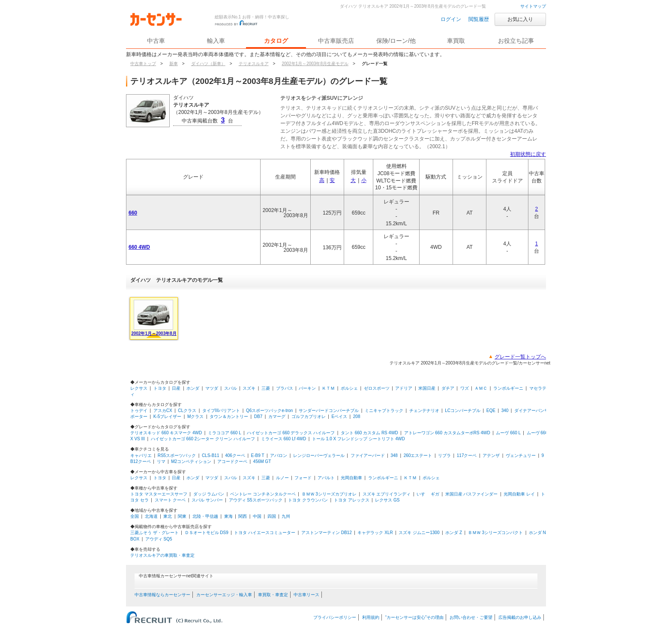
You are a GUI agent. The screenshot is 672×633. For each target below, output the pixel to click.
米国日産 (427, 388)
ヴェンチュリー (521, 455)
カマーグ (277, 417)
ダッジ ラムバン (209, 494)
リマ (161, 461)
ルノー (282, 478)
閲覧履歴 (479, 19)
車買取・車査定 (273, 595)
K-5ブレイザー (168, 417)
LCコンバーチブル (463, 411)
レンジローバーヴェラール (319, 455)
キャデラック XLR (375, 533)
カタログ (276, 41)
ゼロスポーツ (377, 388)
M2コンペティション (191, 461)
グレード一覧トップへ (520, 357)
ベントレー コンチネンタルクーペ (263, 494)
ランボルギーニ (508, 388)
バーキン (307, 388)
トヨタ (160, 388)
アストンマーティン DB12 (327, 533)
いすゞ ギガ (428, 494)
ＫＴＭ (328, 388)
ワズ (465, 388)
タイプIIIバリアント (221, 411)
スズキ (249, 388)
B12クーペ (141, 461)
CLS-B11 (211, 455)
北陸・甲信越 (205, 516)
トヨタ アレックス (352, 500)
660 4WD (139, 247)
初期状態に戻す (528, 154)
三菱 (266, 388)
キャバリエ (141, 455)
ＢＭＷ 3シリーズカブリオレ (329, 494)
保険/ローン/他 (396, 41)
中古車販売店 (336, 41)
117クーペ (467, 455)
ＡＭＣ (481, 388)
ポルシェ (349, 388)
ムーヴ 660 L (508, 433)
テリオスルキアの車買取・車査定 (162, 555)
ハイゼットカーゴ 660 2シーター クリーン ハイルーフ (203, 439)
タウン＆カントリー (229, 417)
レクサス (139, 388)
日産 (176, 388)
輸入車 (216, 41)
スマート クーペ (170, 500)
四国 (272, 516)
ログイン (451, 19)
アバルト (326, 478)
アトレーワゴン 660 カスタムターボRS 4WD (447, 433)
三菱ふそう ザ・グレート (154, 533)
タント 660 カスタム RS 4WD (369, 433)
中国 (257, 516)
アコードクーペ (232, 461)
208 (357, 417)
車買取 (456, 41)
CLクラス (187, 411)
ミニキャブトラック (384, 411)
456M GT (262, 461)
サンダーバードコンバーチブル (329, 411)
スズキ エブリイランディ (387, 494)
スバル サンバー (207, 500)
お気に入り (520, 19)
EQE (491, 411)
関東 (182, 516)
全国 (135, 516)
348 (394, 455)
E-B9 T (258, 455)
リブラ (444, 455)
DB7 (258, 417)
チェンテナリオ (424, 411)
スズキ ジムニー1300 (419, 533)
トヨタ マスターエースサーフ (159, 494)
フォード (303, 478)
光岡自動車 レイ (519, 494)
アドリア (404, 388)
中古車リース (306, 595)
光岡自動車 (351, 478)
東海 (228, 516)
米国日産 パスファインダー (472, 494)
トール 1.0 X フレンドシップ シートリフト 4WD (358, 439)
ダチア (448, 388)
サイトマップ (533, 6)
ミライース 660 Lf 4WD (284, 439)
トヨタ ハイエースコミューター (265, 533)
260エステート (418, 455)
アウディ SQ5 (159, 539)
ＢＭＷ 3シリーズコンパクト (495, 533)
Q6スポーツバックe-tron (269, 411)
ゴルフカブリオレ (309, 417)
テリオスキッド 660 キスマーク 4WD (166, 433)
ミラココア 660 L (224, 433)
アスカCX (163, 411)
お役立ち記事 (516, 41)
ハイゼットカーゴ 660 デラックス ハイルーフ (291, 433)
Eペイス (339, 417)
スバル (231, 388)
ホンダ (193, 388)
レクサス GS (387, 500)
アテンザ (491, 455)
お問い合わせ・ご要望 (471, 617)
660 (133, 213)
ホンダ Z (454, 533)
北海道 (151, 516)
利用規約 (371, 617)
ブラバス (285, 388)
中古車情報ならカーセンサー (162, 595)
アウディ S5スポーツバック (256, 500)
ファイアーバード (368, 455)
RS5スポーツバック (177, 455)
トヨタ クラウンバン (308, 500)
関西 (243, 516)
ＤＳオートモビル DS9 (207, 533)
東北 (168, 516)
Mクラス (195, 417)
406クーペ (235, 455)
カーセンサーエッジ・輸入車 (224, 595)
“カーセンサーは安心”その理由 (415, 617)
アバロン (279, 455)
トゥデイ (139, 411)
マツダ (212, 388)
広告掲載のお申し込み (520, 617)
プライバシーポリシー (335, 617)
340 (505, 411)
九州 (286, 516)
